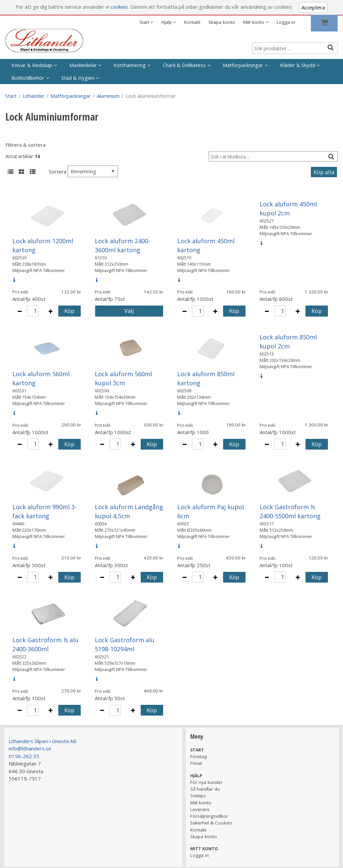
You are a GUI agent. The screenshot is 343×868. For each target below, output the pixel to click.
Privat (196, 763)
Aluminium (108, 96)
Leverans (200, 809)
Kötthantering (130, 65)
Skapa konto (222, 22)
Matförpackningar (243, 65)
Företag (198, 756)
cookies (119, 7)
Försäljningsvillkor (209, 816)
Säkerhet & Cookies (211, 823)
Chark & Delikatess (184, 65)
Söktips (198, 796)
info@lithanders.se (30, 748)
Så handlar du (205, 789)
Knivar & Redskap (32, 65)
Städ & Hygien (78, 78)
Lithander (34, 96)
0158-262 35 (24, 756)
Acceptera (313, 7)
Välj (129, 311)
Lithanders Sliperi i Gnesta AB (43, 741)
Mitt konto (201, 803)
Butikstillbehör (28, 78)
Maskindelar (83, 65)
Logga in (286, 22)
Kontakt (192, 22)
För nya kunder (206, 782)
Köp (69, 311)
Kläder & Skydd (298, 65)
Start (11, 96)
